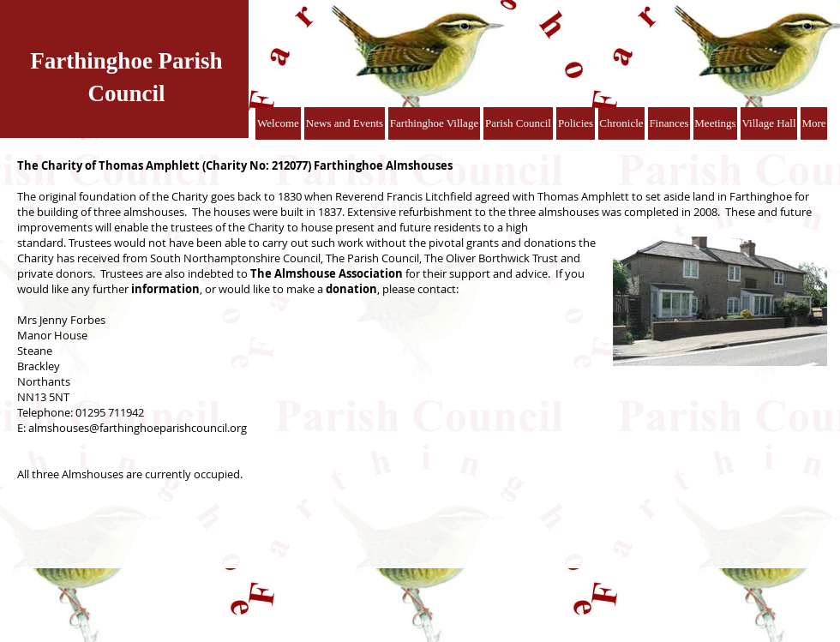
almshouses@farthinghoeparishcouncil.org (138, 428)
